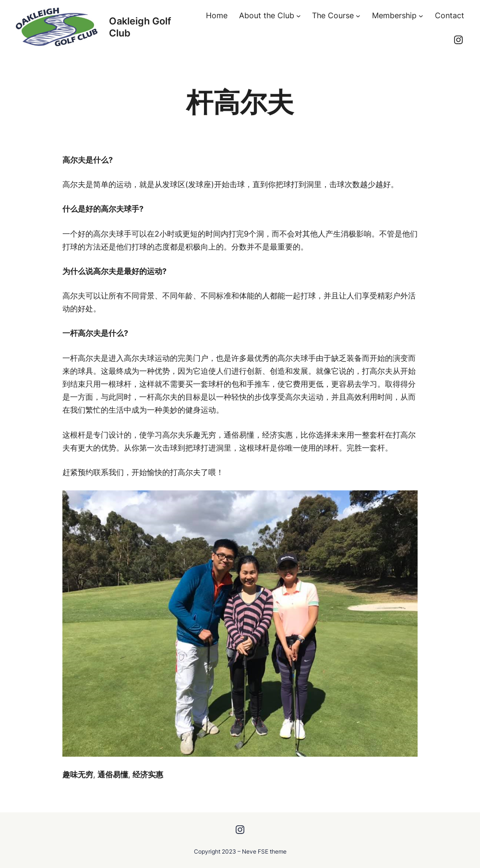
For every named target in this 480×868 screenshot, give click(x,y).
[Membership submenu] (421, 16)
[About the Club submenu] (299, 16)
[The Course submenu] (358, 16)
